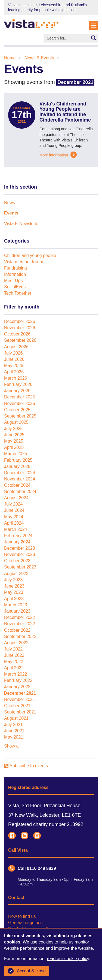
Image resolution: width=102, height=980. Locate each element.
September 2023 (20, 567)
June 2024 (14, 510)
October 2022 (17, 630)
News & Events (39, 58)
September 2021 (20, 712)
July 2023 (13, 580)
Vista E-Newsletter (22, 224)
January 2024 (17, 542)
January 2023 (17, 611)
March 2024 (16, 529)
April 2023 (14, 599)
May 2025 (14, 441)
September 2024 (20, 491)
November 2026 (20, 328)
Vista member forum (24, 262)
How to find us (22, 916)
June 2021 (14, 731)
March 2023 (16, 605)
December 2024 (20, 473)
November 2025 (20, 403)
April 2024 (14, 523)
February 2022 (18, 680)
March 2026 (16, 378)
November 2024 (20, 479)
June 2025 (14, 435)
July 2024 (13, 504)
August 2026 (16, 347)
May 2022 (14, 662)
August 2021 (16, 718)
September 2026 (20, 340)
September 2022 (20, 636)
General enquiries (25, 923)
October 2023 (17, 561)
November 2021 (20, 699)
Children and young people (30, 255)
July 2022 (13, 649)
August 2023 (16, 574)
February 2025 (18, 460)
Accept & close (27, 971)
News (10, 203)
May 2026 (14, 366)
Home (10, 58)
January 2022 (17, 687)
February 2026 (18, 384)
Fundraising (16, 268)
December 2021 (20, 693)
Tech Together (18, 293)
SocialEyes (15, 287)
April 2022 (14, 668)
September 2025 (20, 416)
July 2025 (13, 429)
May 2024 (14, 517)
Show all (12, 746)
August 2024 (16, 498)
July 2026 (13, 353)
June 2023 (14, 586)
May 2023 (14, 592)
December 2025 (20, 397)
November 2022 (20, 624)
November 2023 (20, 554)
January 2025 (17, 466)
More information (58, 155)
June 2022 (14, 655)
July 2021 (13, 725)
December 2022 (20, 617)
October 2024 (17, 485)
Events (11, 213)
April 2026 (14, 372)
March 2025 (16, 454)
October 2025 (17, 410)
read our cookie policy (68, 959)
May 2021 (14, 737)
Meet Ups (13, 281)
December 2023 (20, 548)
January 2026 (17, 391)
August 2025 (16, 422)
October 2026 (17, 334)
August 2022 (16, 643)
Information (15, 274)
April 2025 (14, 447)
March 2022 (16, 674)
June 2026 (14, 359)
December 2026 (20, 321)
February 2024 (18, 536)
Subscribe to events (26, 766)
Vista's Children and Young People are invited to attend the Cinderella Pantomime (65, 112)
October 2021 (17, 706)
